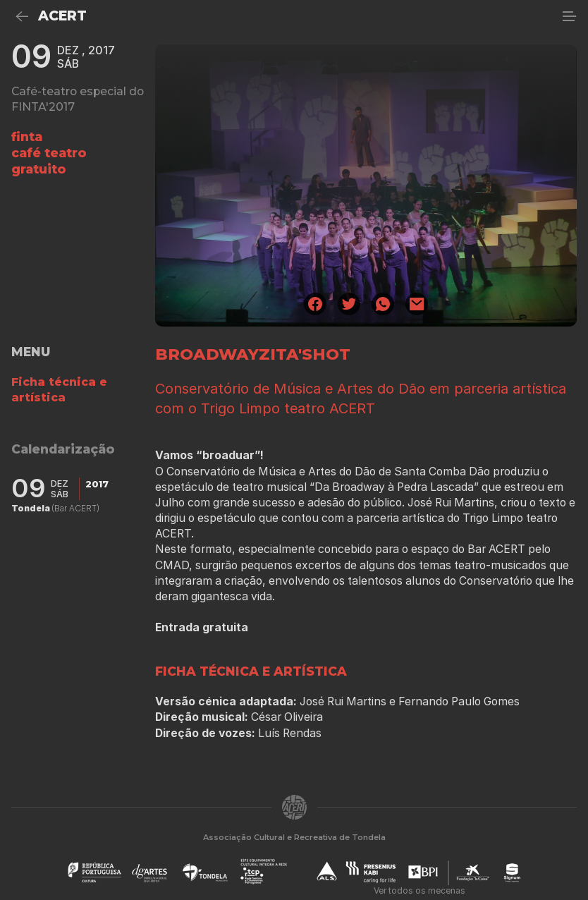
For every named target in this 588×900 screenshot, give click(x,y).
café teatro (49, 153)
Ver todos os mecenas (419, 890)
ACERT (62, 16)
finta (27, 136)
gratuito (39, 169)
